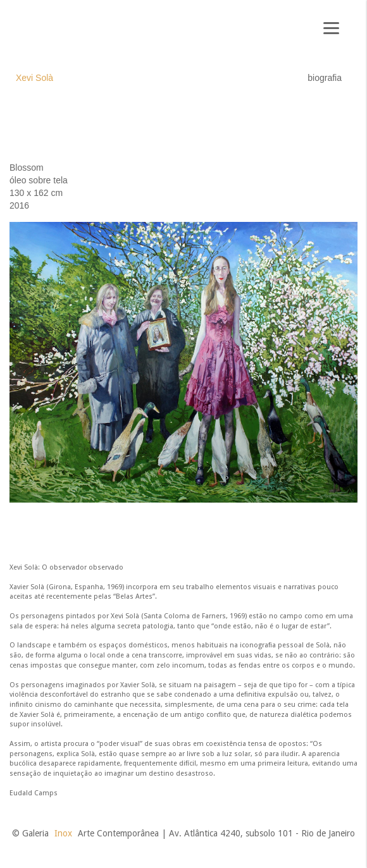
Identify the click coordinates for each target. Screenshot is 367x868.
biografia (325, 78)
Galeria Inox (54, 32)
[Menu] (331, 27)
